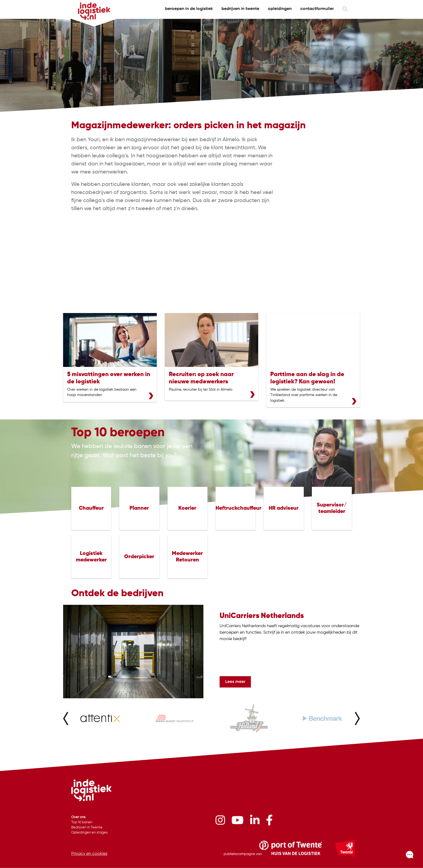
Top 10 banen (82, 822)
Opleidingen (280, 9)
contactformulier (317, 9)
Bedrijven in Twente (87, 827)
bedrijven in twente (240, 9)
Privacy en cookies (89, 854)
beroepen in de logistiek (189, 9)
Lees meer (235, 682)
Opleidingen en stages (89, 833)
